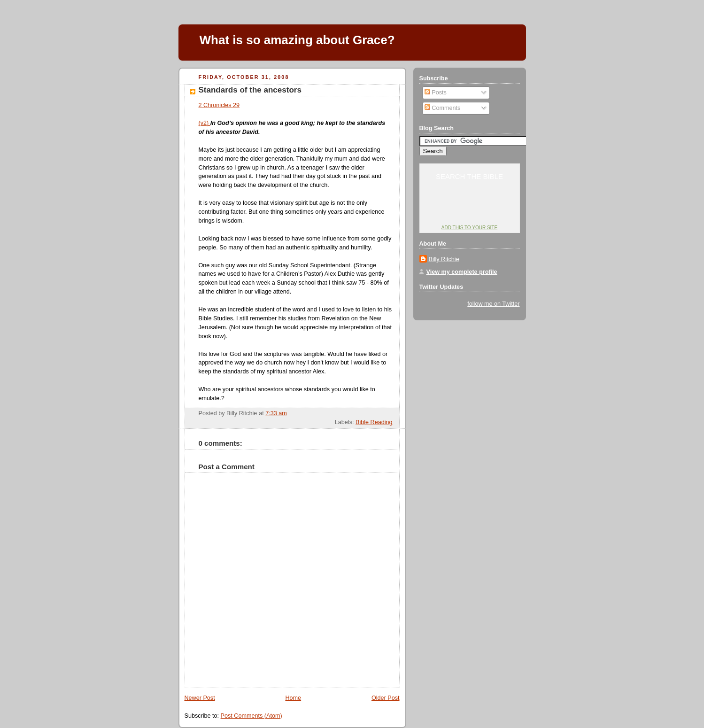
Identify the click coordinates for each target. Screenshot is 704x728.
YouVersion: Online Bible (469, 209)
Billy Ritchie (444, 259)
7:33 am (276, 413)
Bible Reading (374, 422)
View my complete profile (462, 272)
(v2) (205, 123)
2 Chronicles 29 (219, 105)
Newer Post (200, 698)
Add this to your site (469, 228)
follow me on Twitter (493, 304)
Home (293, 698)
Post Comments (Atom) (251, 716)
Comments (442, 108)
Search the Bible (469, 176)
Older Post (386, 698)
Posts (436, 93)
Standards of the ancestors (250, 90)
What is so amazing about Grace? (297, 40)
